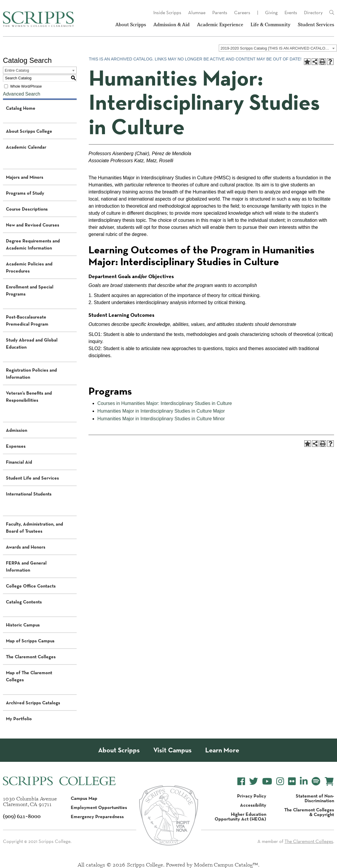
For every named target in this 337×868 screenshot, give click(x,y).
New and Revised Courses (33, 225)
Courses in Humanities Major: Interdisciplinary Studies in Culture (165, 403)
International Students (29, 494)
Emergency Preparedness (97, 816)
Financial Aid (19, 462)
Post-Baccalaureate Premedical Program (27, 320)
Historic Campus (23, 625)
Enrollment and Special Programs (30, 290)
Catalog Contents (24, 602)
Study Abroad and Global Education (32, 343)
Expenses (16, 446)
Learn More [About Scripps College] (222, 750)
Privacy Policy (252, 796)
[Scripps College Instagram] (280, 781)
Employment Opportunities (99, 807)
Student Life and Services (32, 478)
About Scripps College (29, 131)
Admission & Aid (171, 25)
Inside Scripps (167, 13)
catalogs (96, 864)
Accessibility (253, 805)
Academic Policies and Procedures (29, 267)
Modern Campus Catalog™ (226, 864)
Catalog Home (21, 108)
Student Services (316, 25)
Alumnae (197, 13)
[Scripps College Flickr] (292, 781)
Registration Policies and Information (31, 373)
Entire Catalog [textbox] (17, 70)
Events (291, 13)
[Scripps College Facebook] (241, 781)
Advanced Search (22, 94)
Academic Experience (220, 25)
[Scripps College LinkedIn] (304, 781)
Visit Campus (172, 750)
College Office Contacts (31, 586)
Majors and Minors (25, 177)
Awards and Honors (26, 547)
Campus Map (84, 798)
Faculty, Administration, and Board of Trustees (34, 527)
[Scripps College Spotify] (316, 781)
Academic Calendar (26, 147)
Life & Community (271, 25)
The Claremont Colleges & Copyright (309, 812)
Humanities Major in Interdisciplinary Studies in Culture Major (161, 411)
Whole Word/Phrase (26, 86)
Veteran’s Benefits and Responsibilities (29, 396)
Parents (220, 13)
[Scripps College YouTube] (267, 781)
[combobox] (278, 48)
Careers (242, 13)
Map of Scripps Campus (30, 641)
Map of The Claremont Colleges (29, 676)
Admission (17, 430)
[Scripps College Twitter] (254, 781)
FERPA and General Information (26, 566)
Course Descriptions (27, 209)
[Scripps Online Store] (329, 781)
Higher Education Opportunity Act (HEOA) (240, 816)
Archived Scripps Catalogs (33, 703)
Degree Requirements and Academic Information (33, 244)
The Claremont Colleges (31, 657)
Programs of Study (25, 193)
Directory (313, 13)
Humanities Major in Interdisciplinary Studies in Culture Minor (161, 419)
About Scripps (131, 25)
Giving (271, 13)
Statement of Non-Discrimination (315, 798)
